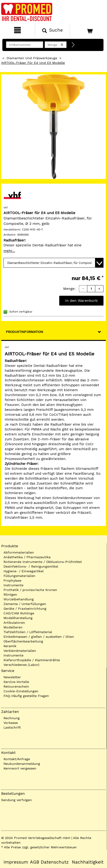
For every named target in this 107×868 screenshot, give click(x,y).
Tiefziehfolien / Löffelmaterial (28, 632)
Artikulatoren (14, 623)
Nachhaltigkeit (88, 862)
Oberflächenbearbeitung (23, 641)
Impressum (16, 862)
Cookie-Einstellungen (21, 691)
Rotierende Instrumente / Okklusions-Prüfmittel (43, 562)
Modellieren (13, 627)
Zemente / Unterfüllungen (25, 604)
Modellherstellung (18, 618)
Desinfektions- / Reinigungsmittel (31, 566)
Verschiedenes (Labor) (21, 665)
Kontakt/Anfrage (17, 759)
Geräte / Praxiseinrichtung (25, 609)
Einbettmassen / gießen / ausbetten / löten (39, 637)
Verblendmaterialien (20, 651)
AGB (35, 862)
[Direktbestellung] (73, 45)
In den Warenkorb (81, 301)
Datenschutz (55, 862)
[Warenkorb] (88, 30)
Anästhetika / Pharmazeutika (27, 557)
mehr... (9, 251)
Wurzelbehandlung (19, 599)
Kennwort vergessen (20, 768)
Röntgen (10, 594)
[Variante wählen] (53, 263)
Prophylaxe (12, 580)
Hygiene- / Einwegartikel (24, 571)
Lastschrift (12, 727)
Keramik (10, 646)
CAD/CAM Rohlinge (19, 613)
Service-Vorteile (16, 682)
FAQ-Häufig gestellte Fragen (26, 696)
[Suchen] (52, 30)
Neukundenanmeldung (22, 764)
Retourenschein (16, 686)
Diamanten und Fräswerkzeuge (32, 58)
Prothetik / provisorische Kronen (30, 590)
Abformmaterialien (19, 552)
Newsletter (12, 677)
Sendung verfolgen (17, 800)
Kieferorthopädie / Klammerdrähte (32, 660)
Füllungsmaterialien (19, 576)
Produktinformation (24, 332)
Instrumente (13, 585)
